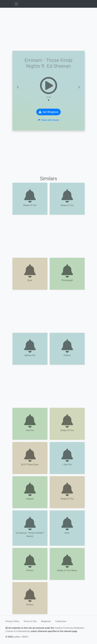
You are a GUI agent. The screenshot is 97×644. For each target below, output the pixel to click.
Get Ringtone (48, 112)
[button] (18, 87)
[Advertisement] (49, 29)
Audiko (17, 637)
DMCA (25, 637)
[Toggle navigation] (16, 4)
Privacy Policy (12, 621)
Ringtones (46, 621)
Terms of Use (30, 621)
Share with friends (48, 120)
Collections (61, 621)
